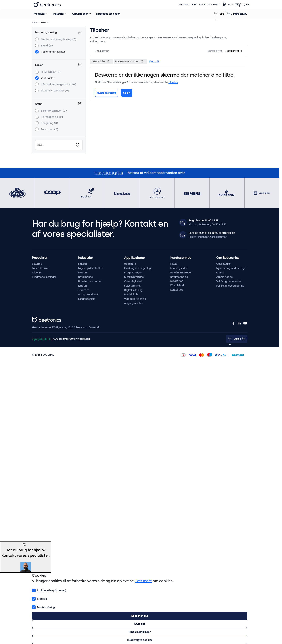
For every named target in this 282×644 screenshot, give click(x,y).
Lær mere (144, 581)
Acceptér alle (140, 616)
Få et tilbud (184, 4)
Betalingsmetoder (181, 273)
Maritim (83, 273)
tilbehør (173, 82)
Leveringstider (179, 268)
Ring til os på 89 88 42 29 (204, 220)
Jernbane (84, 290)
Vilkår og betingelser (229, 281)
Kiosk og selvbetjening (137, 268)
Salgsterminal (132, 286)
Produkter (39, 14)
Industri (83, 264)
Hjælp (194, 4)
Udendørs (130, 264)
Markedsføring (43, 607)
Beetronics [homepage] (47, 5)
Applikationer (80, 14)
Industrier (59, 14)
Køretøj (82, 286)
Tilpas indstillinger (140, 632)
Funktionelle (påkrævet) (49, 590)
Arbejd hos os (224, 277)
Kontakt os (213, 4)
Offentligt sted (133, 281)
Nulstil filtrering (106, 93)
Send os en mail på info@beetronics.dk (212, 233)
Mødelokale (131, 294)
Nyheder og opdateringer (232, 268)
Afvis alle (140, 624)
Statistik (39, 598)
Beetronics (38, 319)
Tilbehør (37, 273)
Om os (202, 4)
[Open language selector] (228, 5)
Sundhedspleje (87, 299)
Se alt (127, 93)
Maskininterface (134, 277)
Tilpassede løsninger (108, 14)
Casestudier (224, 264)
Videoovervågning (135, 299)
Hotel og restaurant (90, 281)
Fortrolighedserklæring (230, 286)
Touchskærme (41, 268)
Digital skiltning (133, 290)
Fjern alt (154, 61)
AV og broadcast (88, 294)
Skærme (37, 264)
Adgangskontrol (134, 303)
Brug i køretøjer (133, 273)
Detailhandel (86, 277)
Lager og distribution (91, 268)
